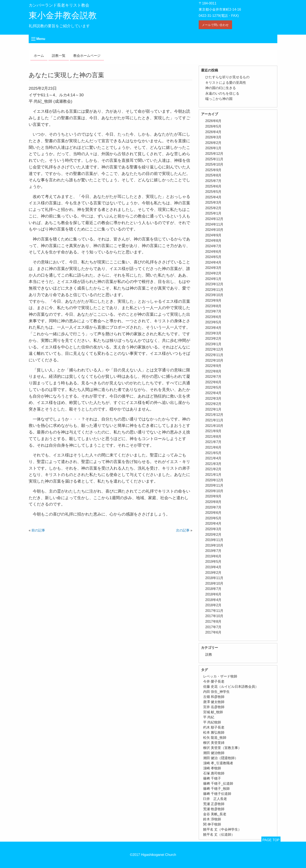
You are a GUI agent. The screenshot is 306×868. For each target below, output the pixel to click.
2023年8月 (213, 306)
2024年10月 (214, 230)
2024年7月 (213, 246)
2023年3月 (213, 333)
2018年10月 (214, 583)
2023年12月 (214, 284)
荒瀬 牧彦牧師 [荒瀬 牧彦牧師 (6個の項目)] (214, 809)
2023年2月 (213, 339)
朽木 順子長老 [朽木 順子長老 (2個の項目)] (214, 727)
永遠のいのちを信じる (222, 93)
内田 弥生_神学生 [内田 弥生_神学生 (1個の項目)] (216, 692)
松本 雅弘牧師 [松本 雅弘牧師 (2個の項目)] (214, 732)
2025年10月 (214, 164)
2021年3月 (213, 464)
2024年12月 (214, 219)
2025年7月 (213, 181)
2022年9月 (213, 366)
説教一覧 (59, 56)
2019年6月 (213, 556)
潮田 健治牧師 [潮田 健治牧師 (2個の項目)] (214, 753)
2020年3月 (213, 529)
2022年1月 (213, 409)
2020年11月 (214, 485)
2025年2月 (213, 208)
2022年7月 (213, 377)
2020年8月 (213, 502)
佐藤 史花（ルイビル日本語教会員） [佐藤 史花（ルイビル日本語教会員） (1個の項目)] (231, 687)
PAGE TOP (271, 840)
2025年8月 (213, 175)
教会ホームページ (87, 56)
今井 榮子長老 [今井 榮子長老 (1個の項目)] (214, 681)
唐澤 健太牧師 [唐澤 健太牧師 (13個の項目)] (214, 702)
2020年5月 (213, 518)
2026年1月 (213, 148)
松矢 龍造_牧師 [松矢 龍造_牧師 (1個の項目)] (215, 738)
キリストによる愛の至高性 (226, 83)
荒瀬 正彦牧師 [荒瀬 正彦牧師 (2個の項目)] (214, 804)
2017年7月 (213, 627)
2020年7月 (213, 507)
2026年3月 (213, 137)
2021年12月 (214, 415)
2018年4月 (213, 600)
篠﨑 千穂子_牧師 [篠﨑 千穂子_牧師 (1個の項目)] (216, 789)
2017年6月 (213, 632)
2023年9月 (213, 300)
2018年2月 (213, 605)
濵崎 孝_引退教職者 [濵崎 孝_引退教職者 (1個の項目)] (218, 763)
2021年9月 (213, 431)
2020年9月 (213, 496)
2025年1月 (213, 213)
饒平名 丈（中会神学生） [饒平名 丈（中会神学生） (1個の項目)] (222, 829)
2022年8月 (213, 371)
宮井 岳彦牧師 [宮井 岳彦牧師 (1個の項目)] (214, 707)
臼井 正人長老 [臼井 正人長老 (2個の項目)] (215, 799)
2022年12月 (214, 349)
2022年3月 (213, 398)
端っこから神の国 (219, 99)
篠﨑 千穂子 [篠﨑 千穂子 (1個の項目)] (212, 778)
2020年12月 (214, 480)
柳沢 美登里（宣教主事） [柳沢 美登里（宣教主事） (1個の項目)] (222, 748)
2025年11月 (214, 159)
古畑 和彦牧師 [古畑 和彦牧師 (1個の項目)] (214, 697)
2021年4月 (213, 458)
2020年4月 (213, 523)
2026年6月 (213, 121)
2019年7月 (213, 551)
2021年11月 (214, 420)
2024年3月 (213, 268)
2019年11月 (214, 540)
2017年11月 (214, 611)
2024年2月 (213, 273)
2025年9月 (213, 170)
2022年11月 (214, 355)
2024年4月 (213, 262)
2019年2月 (213, 573)
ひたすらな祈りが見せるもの (227, 77)
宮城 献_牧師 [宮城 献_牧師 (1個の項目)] (213, 712)
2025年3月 (213, 202)
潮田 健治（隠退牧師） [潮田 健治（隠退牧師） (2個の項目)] (221, 758)
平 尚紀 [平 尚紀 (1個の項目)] (209, 717)
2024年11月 (214, 224)
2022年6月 (213, 382)
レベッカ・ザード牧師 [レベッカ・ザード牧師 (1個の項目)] (220, 676)
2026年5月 (213, 126)
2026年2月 (213, 143)
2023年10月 (214, 295)
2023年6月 (213, 317)
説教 (209, 654)
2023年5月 (213, 322)
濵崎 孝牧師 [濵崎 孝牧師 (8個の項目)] (212, 768)
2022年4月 (213, 393)
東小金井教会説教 (63, 15)
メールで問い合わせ (215, 25)
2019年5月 (213, 562)
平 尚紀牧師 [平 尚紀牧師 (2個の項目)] (212, 722)
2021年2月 (213, 469)
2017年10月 (214, 616)
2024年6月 (213, 252)
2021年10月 (214, 426)
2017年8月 (213, 622)
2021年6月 (213, 447)
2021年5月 (213, 453)
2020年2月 (213, 535)
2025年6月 (213, 186)
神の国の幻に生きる (221, 88)
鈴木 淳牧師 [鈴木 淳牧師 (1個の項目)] (212, 819)
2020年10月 (214, 491)
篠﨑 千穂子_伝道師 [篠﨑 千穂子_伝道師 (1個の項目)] (218, 783)
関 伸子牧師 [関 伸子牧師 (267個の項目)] (212, 824)
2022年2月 (213, 404)
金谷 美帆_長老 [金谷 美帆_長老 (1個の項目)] (215, 814)
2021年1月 (213, 475)
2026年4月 (213, 132)
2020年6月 (213, 513)
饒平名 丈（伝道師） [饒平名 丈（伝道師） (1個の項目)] (219, 835)
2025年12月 (214, 154)
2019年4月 (213, 567)
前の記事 (38, 530)
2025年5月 (213, 192)
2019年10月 (214, 545)
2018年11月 (214, 578)
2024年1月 (213, 279)
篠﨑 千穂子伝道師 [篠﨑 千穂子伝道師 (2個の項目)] (217, 794)
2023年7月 (213, 311)
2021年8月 (213, 437)
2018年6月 (213, 594)
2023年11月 (214, 290)
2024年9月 (213, 235)
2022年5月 (213, 387)
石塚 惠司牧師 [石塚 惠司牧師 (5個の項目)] (214, 773)
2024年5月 (213, 257)
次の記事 (183, 530)
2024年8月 (213, 241)
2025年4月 (213, 197)
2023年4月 (213, 328)
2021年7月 (213, 442)
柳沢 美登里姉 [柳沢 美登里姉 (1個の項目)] (214, 743)
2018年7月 (213, 589)
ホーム (39, 56)
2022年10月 (214, 360)
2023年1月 (213, 344)
